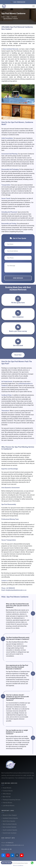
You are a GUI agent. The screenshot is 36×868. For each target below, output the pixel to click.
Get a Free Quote (6, 863)
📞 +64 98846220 (18, 2)
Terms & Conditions (18, 865)
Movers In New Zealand (10, 815)
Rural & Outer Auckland (9, 833)
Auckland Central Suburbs (10, 818)
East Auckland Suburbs (9, 827)
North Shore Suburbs (9, 821)
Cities (8, 17)
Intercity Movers (7, 803)
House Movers (7, 788)
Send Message (18, 278)
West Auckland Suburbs (10, 824)
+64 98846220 (10, 588)
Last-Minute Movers (9, 806)
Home (3, 17)
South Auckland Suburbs (10, 830)
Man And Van (7, 797)
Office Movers (7, 794)
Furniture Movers (8, 791)
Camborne (14, 17)
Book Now (18, 355)
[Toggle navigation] (34, 6)
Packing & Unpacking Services (12, 800)
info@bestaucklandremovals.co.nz (16, 590)
